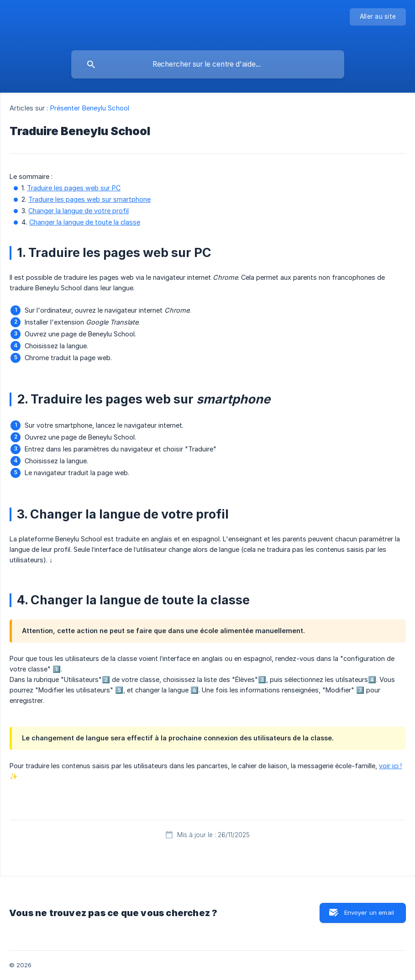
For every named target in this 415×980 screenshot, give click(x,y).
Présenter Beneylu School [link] (90, 108)
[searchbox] (208, 64)
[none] (378, 17)
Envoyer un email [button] (369, 912)
